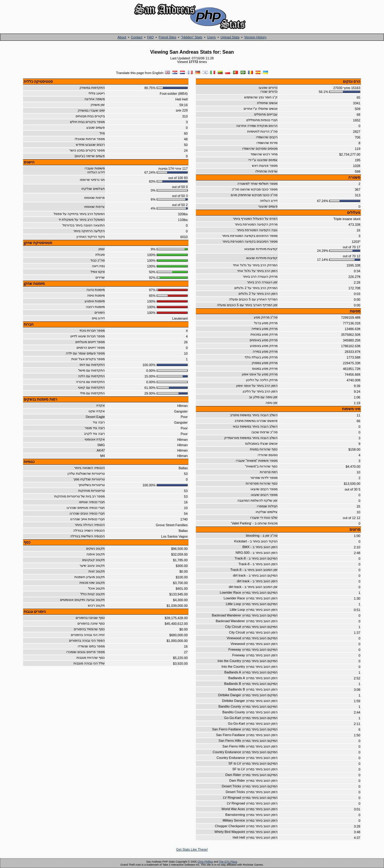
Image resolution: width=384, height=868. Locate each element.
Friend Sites (168, 37)
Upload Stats (230, 37)
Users (211, 37)
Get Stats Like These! (192, 849)
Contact (137, 37)
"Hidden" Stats (192, 37)
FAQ (151, 37)
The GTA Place (228, 862)
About (122, 37)
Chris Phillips (205, 862)
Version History (255, 37)
